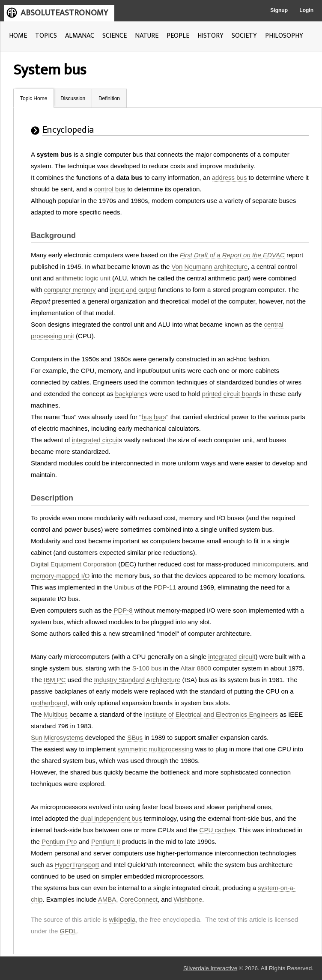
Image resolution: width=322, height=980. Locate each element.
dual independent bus (111, 818)
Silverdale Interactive (210, 968)
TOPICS (46, 36)
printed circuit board (230, 394)
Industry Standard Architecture (137, 680)
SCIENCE (115, 36)
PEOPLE (178, 36)
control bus (110, 189)
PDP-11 (165, 587)
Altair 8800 (196, 668)
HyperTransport (77, 865)
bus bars (154, 417)
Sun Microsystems (57, 737)
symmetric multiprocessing (156, 749)
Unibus (124, 587)
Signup (279, 10)
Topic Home (34, 98)
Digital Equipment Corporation (74, 564)
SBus (135, 737)
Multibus (56, 714)
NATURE (147, 36)
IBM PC (55, 680)
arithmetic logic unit (83, 278)
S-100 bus (147, 668)
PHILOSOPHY (284, 36)
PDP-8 (123, 610)
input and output (133, 290)
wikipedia (122, 919)
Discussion (73, 98)
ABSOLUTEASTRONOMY (64, 13)
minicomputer (271, 564)
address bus (230, 177)
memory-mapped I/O (60, 576)
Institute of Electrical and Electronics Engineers (211, 714)
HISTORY (210, 36)
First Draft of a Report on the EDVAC (232, 255)
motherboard (49, 703)
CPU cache (216, 830)
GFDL (69, 931)
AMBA (107, 899)
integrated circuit (95, 440)
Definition (109, 98)
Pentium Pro (59, 841)
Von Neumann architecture (210, 267)
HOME (18, 36)
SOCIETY (244, 36)
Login (306, 10)
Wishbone (188, 899)
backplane (130, 394)
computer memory (70, 290)
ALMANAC (80, 36)
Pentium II (106, 841)
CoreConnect (139, 899)
